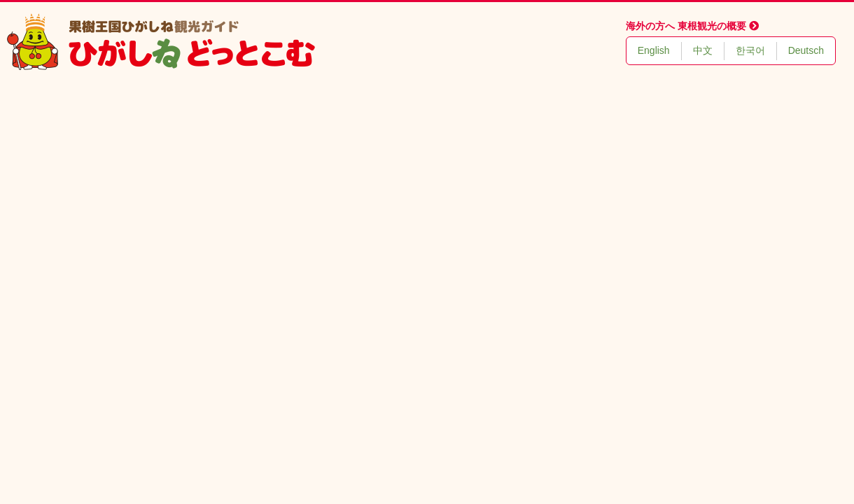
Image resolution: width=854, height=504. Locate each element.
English (654, 50)
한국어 (750, 50)
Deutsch (806, 50)
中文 (703, 50)
